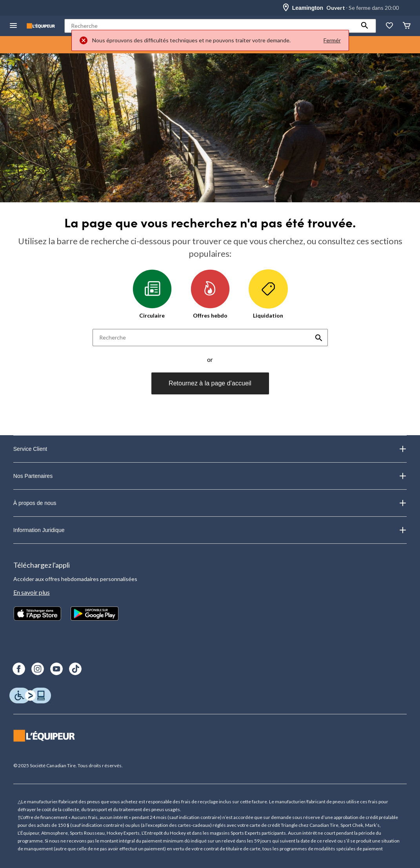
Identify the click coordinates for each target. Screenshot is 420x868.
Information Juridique (210, 530)
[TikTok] (75, 669)
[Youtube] (56, 669)
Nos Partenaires (210, 476)
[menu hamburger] (13, 26)
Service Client (210, 449)
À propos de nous (210, 503)
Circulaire (152, 294)
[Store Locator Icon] (286, 8)
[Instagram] (38, 669)
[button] (365, 26)
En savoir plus (32, 592)
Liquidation (268, 294)
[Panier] (407, 26)
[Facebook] (19, 669)
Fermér (332, 40)
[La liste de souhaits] (389, 26)
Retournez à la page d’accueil (210, 383)
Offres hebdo (210, 294)
